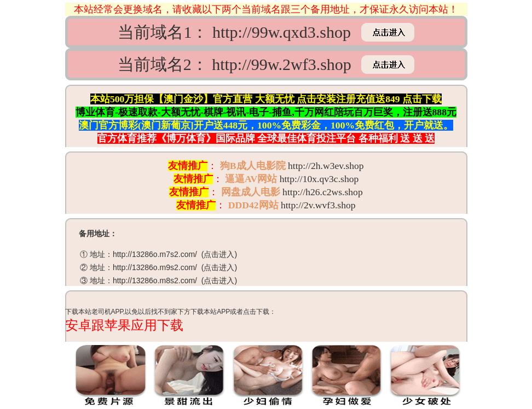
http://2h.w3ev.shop (326, 166)
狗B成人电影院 (253, 166)
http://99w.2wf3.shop (282, 64)
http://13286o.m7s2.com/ (155, 254)
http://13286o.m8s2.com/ (155, 281)
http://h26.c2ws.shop (323, 192)
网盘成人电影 (251, 192)
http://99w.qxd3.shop (282, 32)
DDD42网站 (253, 205)
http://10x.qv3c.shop (319, 179)
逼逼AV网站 (251, 179)
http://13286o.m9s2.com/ (155, 267)
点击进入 (219, 254)
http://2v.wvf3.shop (318, 205)
